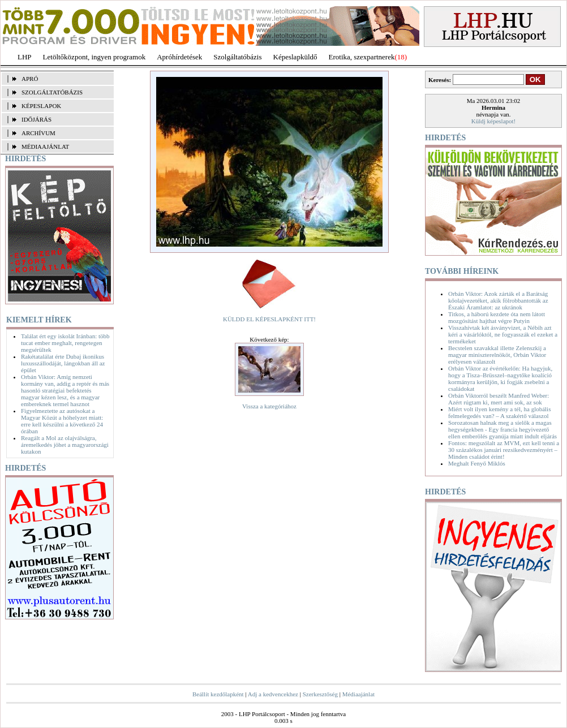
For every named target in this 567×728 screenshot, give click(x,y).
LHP (25, 57)
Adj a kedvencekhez (273, 694)
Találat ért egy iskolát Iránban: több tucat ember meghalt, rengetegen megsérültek (65, 343)
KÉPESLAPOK (41, 106)
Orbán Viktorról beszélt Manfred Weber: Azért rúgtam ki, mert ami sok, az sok (499, 399)
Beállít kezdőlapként (218, 694)
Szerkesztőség (320, 694)
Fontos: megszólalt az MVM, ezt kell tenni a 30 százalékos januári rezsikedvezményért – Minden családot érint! (504, 450)
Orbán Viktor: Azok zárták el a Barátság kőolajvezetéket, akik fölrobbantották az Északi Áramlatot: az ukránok (498, 300)
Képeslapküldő (295, 57)
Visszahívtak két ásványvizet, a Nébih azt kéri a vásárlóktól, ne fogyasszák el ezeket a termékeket (503, 334)
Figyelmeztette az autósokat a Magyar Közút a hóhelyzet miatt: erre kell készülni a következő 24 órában (62, 421)
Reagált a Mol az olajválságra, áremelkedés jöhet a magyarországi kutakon (65, 445)
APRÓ (30, 79)
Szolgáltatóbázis (237, 57)
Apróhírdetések (179, 57)
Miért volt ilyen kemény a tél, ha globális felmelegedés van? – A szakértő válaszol (499, 412)
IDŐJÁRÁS (36, 119)
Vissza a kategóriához (269, 406)
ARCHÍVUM (38, 133)
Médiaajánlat (358, 694)
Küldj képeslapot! (494, 121)
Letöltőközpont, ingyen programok (94, 57)
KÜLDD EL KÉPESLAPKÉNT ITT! (269, 319)
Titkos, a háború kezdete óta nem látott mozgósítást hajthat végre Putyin (497, 317)
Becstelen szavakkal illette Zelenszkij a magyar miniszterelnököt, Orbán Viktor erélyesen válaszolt (497, 355)
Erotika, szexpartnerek (362, 57)
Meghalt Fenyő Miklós (477, 463)
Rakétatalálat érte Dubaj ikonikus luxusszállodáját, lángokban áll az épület (63, 363)
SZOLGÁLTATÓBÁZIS (52, 92)
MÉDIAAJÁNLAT (45, 147)
